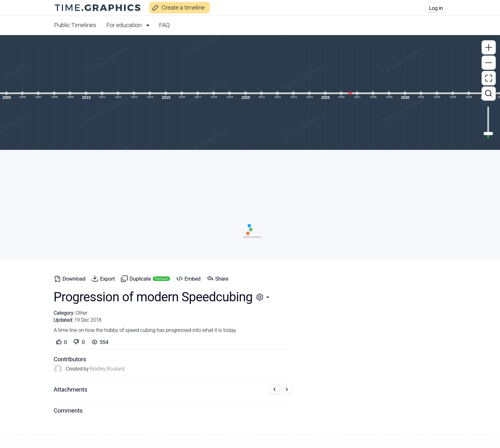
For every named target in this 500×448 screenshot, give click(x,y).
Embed (187, 279)
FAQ (164, 25)
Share (217, 279)
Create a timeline (177, 7)
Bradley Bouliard (107, 369)
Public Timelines (75, 25)
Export (102, 279)
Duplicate (144, 279)
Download (69, 279)
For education (130, 25)
